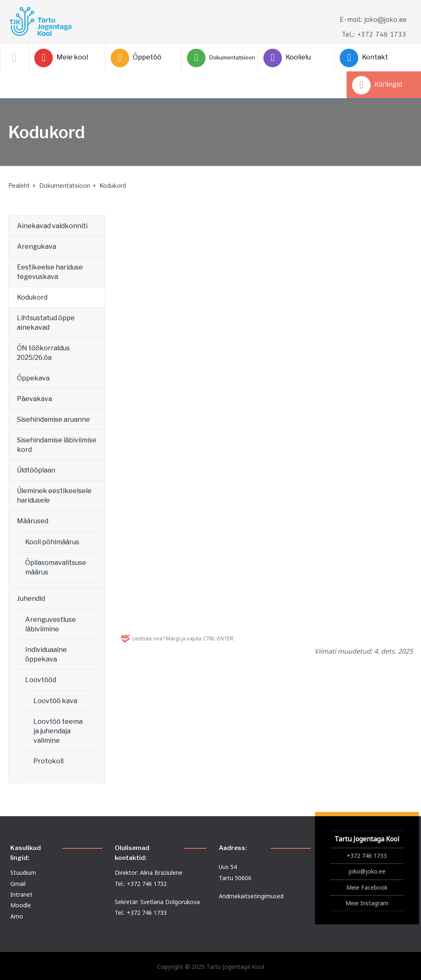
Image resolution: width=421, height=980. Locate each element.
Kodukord (32, 297)
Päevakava (34, 399)
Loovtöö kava (55, 701)
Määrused (33, 521)
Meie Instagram (367, 903)
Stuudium (23, 873)
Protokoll (48, 761)
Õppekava (33, 378)
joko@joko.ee (367, 871)
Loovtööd (41, 680)
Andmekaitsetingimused (251, 896)
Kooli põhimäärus (52, 542)
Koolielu (287, 58)
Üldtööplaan (36, 470)
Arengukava (37, 247)
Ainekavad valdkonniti (52, 226)
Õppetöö (136, 58)
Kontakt (364, 58)
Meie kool (61, 58)
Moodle (21, 905)
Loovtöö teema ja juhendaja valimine (58, 731)
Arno (17, 916)
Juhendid (31, 599)
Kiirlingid (377, 85)
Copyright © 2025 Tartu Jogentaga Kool (211, 967)
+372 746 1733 (367, 856)
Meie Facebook (367, 887)
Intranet (21, 894)
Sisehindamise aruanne (53, 419)
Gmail (18, 884)
